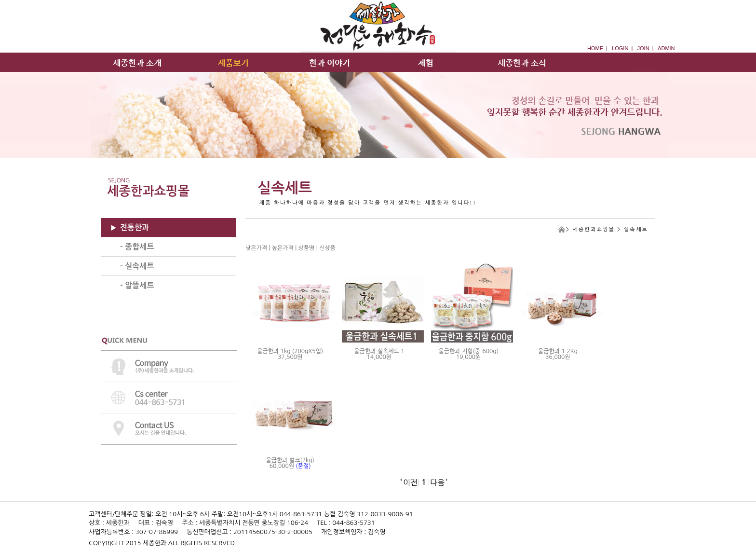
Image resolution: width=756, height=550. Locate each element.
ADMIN (666, 48)
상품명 (307, 248)
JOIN (643, 48)
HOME (595, 48)
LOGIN (620, 48)
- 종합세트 (137, 247)
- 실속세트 (137, 266)
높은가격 (283, 248)
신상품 (327, 248)
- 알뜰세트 (137, 285)
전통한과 (135, 227)
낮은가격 (256, 248)
